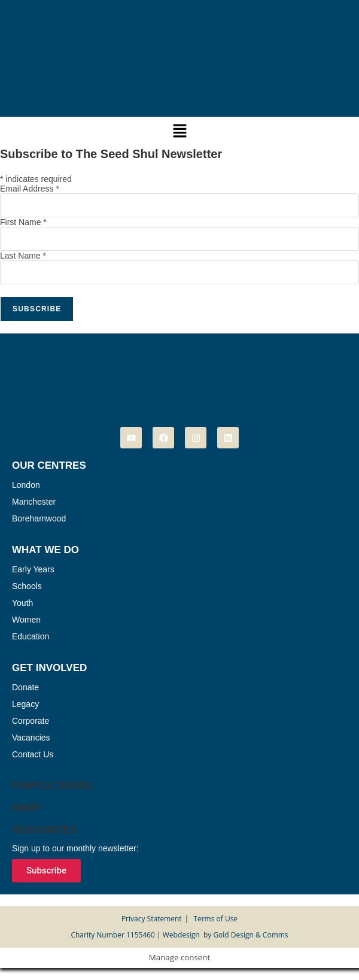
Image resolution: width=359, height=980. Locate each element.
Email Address (30, 189)
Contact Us (33, 754)
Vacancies (31, 738)
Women (26, 620)
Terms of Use (215, 919)
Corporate (31, 721)
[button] (180, 131)
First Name (23, 222)
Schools (27, 586)
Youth (22, 603)
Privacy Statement (152, 919)
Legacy (25, 704)
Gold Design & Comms (250, 935)
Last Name (23, 256)
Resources (44, 830)
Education (31, 636)
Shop (26, 808)
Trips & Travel (54, 786)
